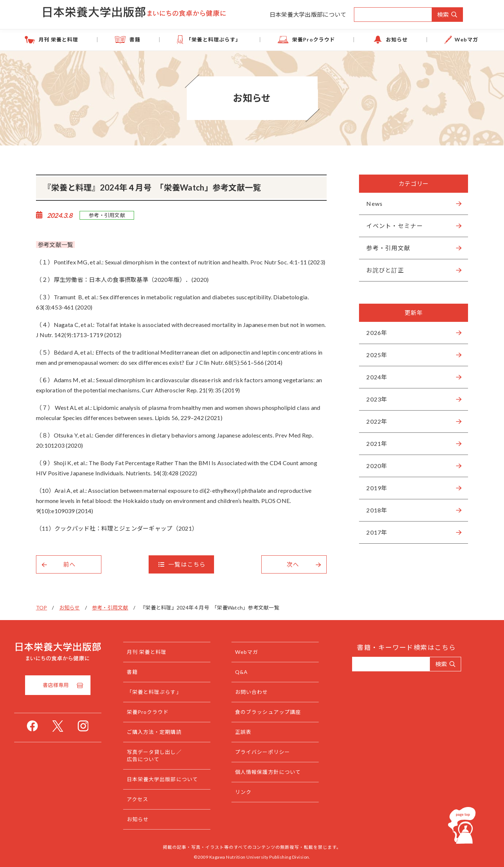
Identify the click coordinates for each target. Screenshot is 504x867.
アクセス (152, 799)
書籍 (158, 39)
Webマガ (430, 39)
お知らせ (375, 39)
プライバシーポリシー (277, 752)
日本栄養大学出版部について (308, 14)
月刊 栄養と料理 (96, 39)
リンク (258, 792)
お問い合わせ (266, 692)
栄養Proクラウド (307, 39)
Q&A (256, 672)
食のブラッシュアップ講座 (283, 712)
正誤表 (258, 732)
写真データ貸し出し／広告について (169, 756)
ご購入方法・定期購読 (169, 732)
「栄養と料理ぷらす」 (221, 39)
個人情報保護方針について (283, 772)
